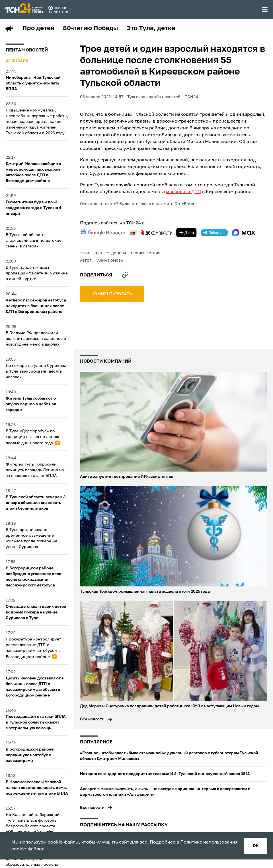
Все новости (92, 719)
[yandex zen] (186, 233)
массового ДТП (183, 192)
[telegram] (214, 233)
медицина (116, 253)
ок (256, 846)
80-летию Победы (90, 28)
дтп (98, 253)
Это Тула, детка (151, 28)
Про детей (38, 28)
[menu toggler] (265, 10)
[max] (244, 233)
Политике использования (209, 842)
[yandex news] (151, 232)
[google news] (103, 233)
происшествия (146, 253)
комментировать (112, 294)
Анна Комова (110, 261)
